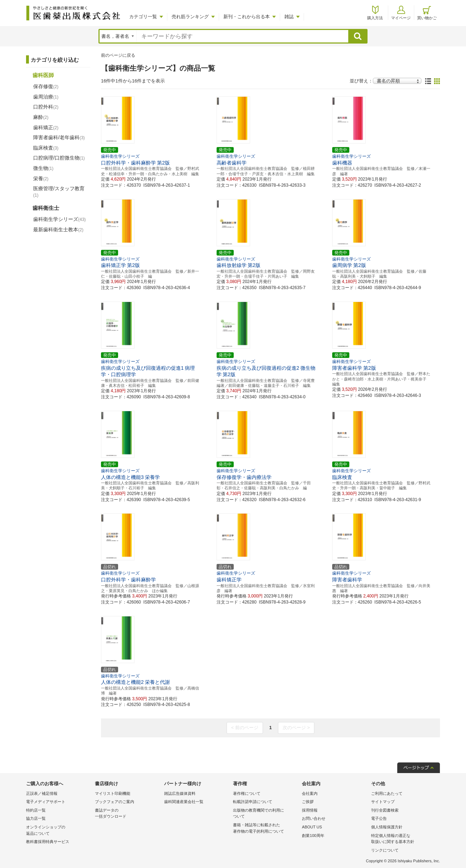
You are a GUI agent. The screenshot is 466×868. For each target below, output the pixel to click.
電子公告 (379, 818)
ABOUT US (312, 827)
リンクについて (385, 850)
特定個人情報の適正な (404, 839)
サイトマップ (383, 802)
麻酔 (41, 117)
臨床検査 (46, 148)
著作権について (247, 793)
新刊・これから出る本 (247, 17)
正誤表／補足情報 (42, 793)
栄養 (41, 178)
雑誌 (289, 17)
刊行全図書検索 (385, 810)
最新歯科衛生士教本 (58, 229)
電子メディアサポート (46, 802)
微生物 (43, 168)
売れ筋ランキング (190, 17)
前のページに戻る (118, 55)
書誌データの (128, 814)
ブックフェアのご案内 (115, 802)
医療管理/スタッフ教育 (59, 192)
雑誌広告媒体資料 (180, 793)
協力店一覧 (36, 818)
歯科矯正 (46, 127)
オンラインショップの (59, 831)
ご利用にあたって (387, 793)
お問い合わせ (314, 818)
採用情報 (310, 810)
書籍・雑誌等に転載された (266, 829)
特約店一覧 (36, 810)
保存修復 (46, 86)
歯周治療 (46, 97)
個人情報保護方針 (387, 827)
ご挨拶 (308, 802)
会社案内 (310, 793)
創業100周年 (313, 836)
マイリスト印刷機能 (113, 793)
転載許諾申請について (253, 802)
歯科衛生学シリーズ (59, 219)
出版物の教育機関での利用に (266, 814)
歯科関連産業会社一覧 (184, 802)
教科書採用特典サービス (48, 842)
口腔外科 (46, 107)
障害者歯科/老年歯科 (59, 137)
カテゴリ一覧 (143, 17)
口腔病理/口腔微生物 (59, 158)
